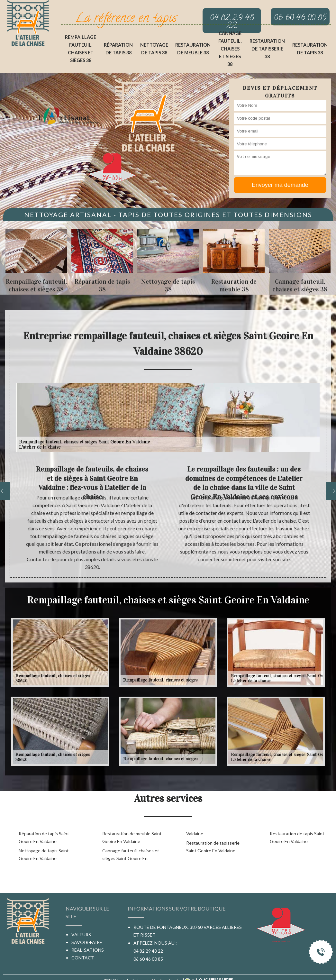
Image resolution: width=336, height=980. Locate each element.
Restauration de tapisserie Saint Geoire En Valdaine (213, 847)
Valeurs (81, 934)
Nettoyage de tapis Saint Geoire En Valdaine (44, 854)
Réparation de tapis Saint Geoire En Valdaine (44, 837)
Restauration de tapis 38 (310, 49)
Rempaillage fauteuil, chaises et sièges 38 (81, 49)
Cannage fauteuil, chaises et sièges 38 (230, 49)
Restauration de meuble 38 (193, 49)
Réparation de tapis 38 (118, 49)
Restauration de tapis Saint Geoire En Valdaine (297, 837)
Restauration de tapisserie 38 (267, 49)
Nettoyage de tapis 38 (154, 49)
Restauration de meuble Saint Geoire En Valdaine (132, 837)
